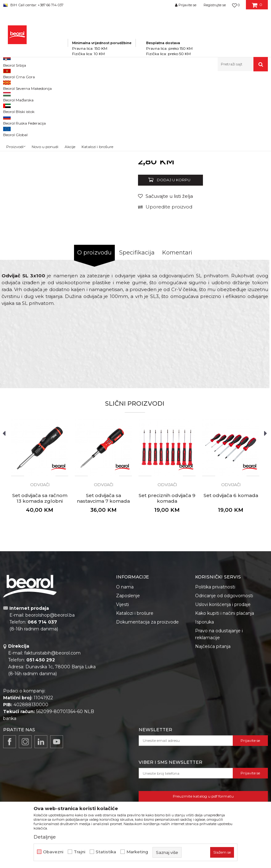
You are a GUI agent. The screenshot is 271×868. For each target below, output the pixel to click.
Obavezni (53, 852)
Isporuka (205, 703)
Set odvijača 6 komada (231, 576)
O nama (125, 668)
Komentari (177, 333)
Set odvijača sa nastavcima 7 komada (103, 579)
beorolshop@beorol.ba (50, 696)
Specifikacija (137, 333)
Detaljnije (45, 837)
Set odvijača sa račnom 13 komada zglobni (40, 579)
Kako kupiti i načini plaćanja (225, 694)
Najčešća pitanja (213, 727)
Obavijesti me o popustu (241, 235)
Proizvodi (65, 85)
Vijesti (122, 685)
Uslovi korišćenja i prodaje (223, 685)
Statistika (106, 852)
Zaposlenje (128, 676)
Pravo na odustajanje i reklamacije (219, 715)
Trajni (80, 852)
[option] (20, 119)
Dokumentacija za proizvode (147, 703)
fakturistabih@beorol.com (52, 734)
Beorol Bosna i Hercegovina (28, 85)
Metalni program (94, 85)
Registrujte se (215, 5)
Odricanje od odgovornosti (224, 676)
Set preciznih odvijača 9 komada (167, 579)
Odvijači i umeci (128, 85)
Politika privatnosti (215, 668)
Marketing (137, 852)
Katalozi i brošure (135, 694)
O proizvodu (94, 333)
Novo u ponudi (45, 66)
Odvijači (155, 85)
